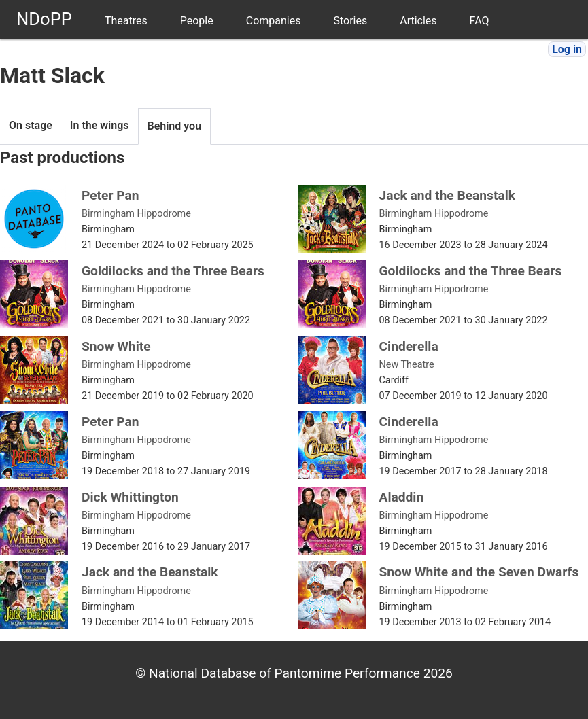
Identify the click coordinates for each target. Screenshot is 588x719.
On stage (31, 125)
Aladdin (402, 497)
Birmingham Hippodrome (136, 214)
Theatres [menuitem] (126, 21)
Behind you (175, 126)
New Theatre (407, 365)
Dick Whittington (130, 497)
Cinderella (409, 346)
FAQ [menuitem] (480, 21)
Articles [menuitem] (418, 21)
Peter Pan (110, 195)
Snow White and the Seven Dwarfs (479, 572)
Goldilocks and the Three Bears (173, 271)
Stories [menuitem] (350, 21)
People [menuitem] (197, 21)
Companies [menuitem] (274, 21)
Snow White (116, 346)
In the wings (100, 125)
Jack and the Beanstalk (448, 195)
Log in (567, 49)
